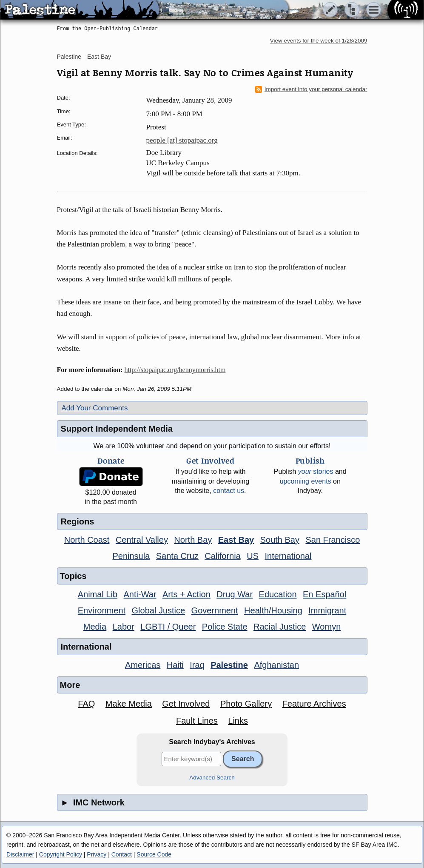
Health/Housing (273, 610)
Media (95, 627)
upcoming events (306, 481)
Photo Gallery (246, 704)
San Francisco (333, 540)
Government (215, 610)
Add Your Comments (95, 408)
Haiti (175, 665)
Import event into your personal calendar (311, 89)
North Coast (87, 540)
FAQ (86, 704)
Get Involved (186, 704)
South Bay (280, 540)
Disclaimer (20, 854)
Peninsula (131, 556)
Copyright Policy (61, 854)
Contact (122, 854)
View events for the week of (319, 41)
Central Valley (142, 540)
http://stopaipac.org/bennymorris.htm (175, 370)
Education (278, 594)
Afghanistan (276, 665)
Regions (78, 521)
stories (316, 471)
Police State (225, 627)
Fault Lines (197, 721)
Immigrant (327, 610)
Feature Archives (314, 704)
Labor (124, 627)
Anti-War (140, 594)
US (253, 556)
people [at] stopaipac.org (182, 140)
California (222, 556)
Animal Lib (98, 594)
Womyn (326, 627)
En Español (324, 594)
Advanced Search (212, 778)
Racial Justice (280, 627)
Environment (102, 610)
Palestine (69, 57)
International (288, 556)
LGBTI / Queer (168, 627)
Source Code (154, 854)
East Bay (99, 57)
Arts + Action (186, 594)
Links (238, 721)
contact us (229, 491)
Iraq (197, 665)
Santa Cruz (177, 556)
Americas (143, 665)
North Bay (193, 540)
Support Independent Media (117, 429)
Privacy (97, 854)
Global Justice (159, 610)
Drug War (235, 594)
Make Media (129, 704)
